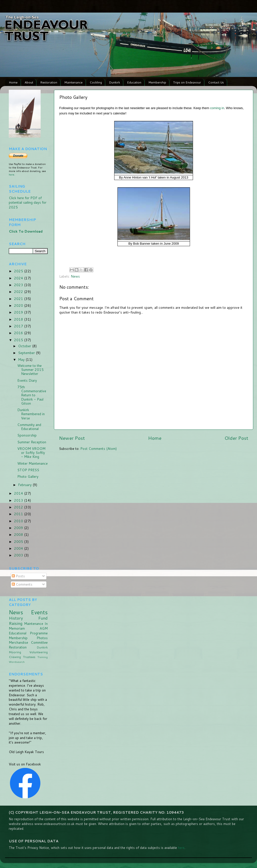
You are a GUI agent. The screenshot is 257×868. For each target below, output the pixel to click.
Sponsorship (27, 435)
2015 (19, 340)
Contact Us (216, 82)
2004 (19, 548)
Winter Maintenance (33, 463)
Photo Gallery (28, 476)
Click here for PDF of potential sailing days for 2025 (28, 203)
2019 (19, 312)
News (75, 276)
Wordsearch (17, 662)
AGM (44, 628)
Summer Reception (32, 442)
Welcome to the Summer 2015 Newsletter (30, 370)
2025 (19, 271)
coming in (217, 108)
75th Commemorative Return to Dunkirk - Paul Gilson (32, 395)
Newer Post (72, 438)
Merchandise (18, 642)
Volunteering (39, 652)
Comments (22, 584)
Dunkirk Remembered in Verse (31, 414)
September (27, 353)
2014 (19, 493)
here (12, 175)
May (22, 359)
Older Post (236, 438)
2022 (19, 292)
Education (134, 82)
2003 (19, 555)
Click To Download (26, 231)
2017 (19, 326)
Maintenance (73, 82)
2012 (19, 507)
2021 (19, 299)
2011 (19, 514)
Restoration (49, 82)
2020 (19, 305)
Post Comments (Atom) (99, 448)
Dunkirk (114, 82)
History (16, 618)
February (25, 485)
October (25, 346)
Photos (42, 638)
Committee (39, 642)
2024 (19, 278)
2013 (19, 500)
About (29, 82)
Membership (157, 82)
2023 (19, 285)
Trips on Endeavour (187, 82)
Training (43, 657)
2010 (19, 521)
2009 (19, 528)
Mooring (15, 652)
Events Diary (27, 380)
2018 (19, 319)
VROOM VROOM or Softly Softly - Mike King (31, 452)
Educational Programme (28, 633)
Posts (18, 576)
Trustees (29, 657)
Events (39, 612)
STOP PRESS (28, 470)
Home (13, 82)
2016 (19, 333)
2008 (19, 534)
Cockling (96, 82)
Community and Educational (29, 427)
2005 (19, 541)
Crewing (15, 657)
